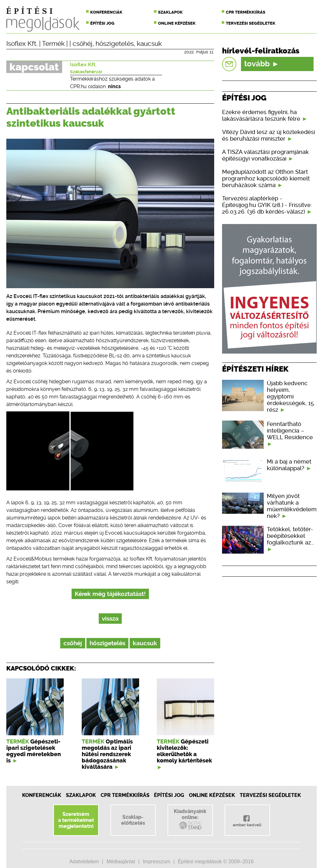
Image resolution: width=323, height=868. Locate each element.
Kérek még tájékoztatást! (110, 594)
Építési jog (102, 23)
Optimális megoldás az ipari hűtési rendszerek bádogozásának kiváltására (107, 754)
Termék (53, 44)
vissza (110, 619)
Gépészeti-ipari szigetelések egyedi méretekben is (34, 751)
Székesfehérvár (86, 72)
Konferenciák (106, 12)
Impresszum (156, 862)
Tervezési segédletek (251, 23)
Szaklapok (170, 12)
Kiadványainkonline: (190, 819)
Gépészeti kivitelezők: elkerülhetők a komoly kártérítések (184, 751)
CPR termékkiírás (246, 12)
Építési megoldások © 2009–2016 (216, 862)
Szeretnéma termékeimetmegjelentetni (76, 820)
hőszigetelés (115, 44)
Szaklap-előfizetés (133, 820)
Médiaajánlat (121, 862)
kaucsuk (149, 44)
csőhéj (82, 44)
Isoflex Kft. (22, 44)
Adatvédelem (84, 862)
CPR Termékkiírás (125, 795)
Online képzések (177, 23)
